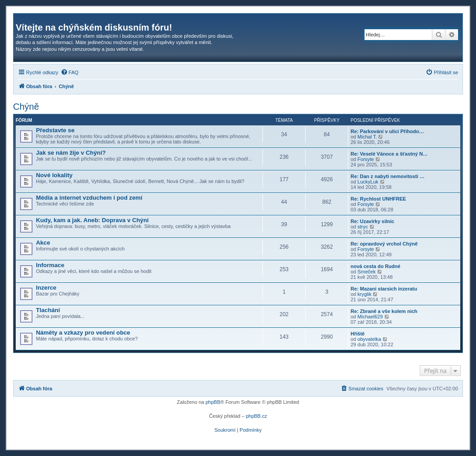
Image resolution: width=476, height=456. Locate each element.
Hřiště (358, 334)
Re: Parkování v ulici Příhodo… (387, 131)
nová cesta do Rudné (376, 266)
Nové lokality (54, 175)
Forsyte (366, 159)
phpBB (213, 402)
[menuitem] (70, 72)
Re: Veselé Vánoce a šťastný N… (389, 154)
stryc (363, 227)
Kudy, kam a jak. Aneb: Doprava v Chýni (92, 220)
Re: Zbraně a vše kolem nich (384, 311)
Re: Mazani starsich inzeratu (384, 289)
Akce (43, 243)
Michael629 (370, 317)
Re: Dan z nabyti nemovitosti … (387, 176)
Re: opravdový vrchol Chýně (384, 244)
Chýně (26, 107)
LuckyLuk (368, 182)
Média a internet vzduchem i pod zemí (89, 198)
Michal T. (367, 137)
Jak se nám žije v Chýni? (71, 153)
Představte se (55, 130)
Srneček (366, 272)
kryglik (364, 294)
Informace (50, 265)
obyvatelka (369, 339)
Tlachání (48, 310)
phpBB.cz (256, 416)
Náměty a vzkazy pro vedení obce (83, 333)
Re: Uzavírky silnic (372, 221)
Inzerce (46, 288)
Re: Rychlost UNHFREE (378, 199)
